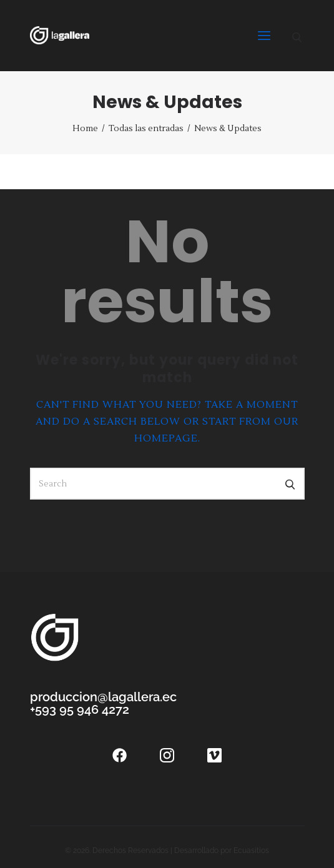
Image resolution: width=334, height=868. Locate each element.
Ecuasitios (251, 851)
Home (85, 128)
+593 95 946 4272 (80, 709)
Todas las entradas (146, 128)
